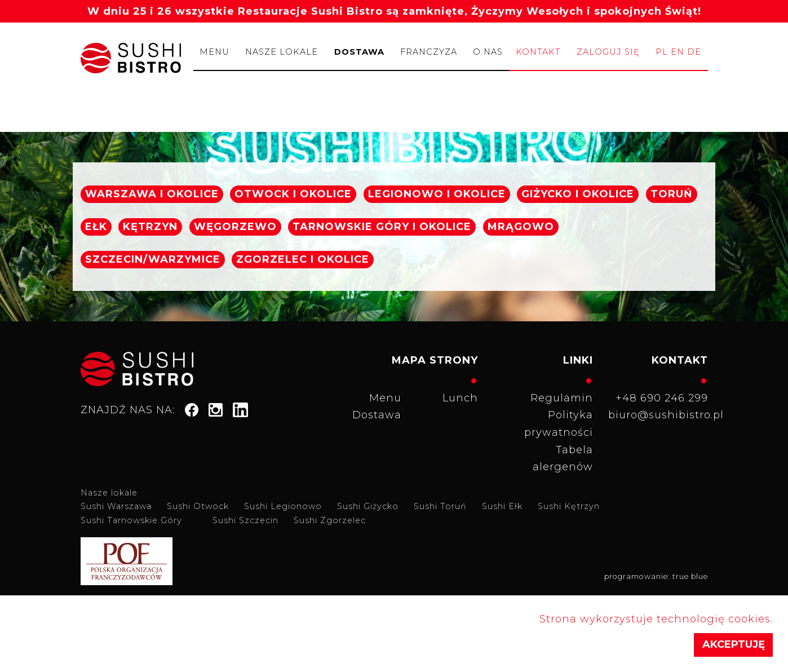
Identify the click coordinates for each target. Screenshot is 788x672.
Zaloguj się (608, 52)
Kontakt (538, 52)
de (694, 52)
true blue (690, 576)
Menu (214, 52)
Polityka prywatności (559, 424)
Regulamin (562, 398)
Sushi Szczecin (245, 520)
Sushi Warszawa (116, 506)
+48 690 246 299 (662, 398)
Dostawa (359, 52)
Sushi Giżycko (368, 506)
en (678, 52)
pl (662, 52)
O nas (488, 52)
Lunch (460, 398)
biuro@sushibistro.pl (662, 415)
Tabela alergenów (563, 459)
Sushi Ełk (502, 506)
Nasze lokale (282, 52)
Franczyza (429, 52)
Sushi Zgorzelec (330, 520)
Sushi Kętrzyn (569, 506)
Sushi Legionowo (283, 506)
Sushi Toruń (440, 506)
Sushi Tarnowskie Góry (131, 520)
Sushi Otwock (198, 506)
